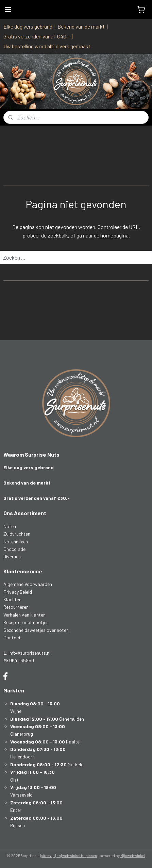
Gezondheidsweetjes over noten (36, 630)
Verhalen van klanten (24, 615)
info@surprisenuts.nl (29, 653)
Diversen (12, 556)
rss (58, 856)
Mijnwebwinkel (133, 856)
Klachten (12, 599)
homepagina (114, 235)
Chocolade (14, 549)
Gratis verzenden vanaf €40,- (37, 36)
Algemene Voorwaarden (28, 584)
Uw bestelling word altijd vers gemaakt (47, 46)
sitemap (48, 856)
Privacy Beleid (18, 592)
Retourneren (16, 607)
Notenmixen (16, 542)
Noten (10, 526)
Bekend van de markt (81, 26)
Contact (12, 637)
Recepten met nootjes (26, 622)
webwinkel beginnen (80, 856)
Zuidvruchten (17, 534)
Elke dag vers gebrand (28, 26)
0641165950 (22, 660)
